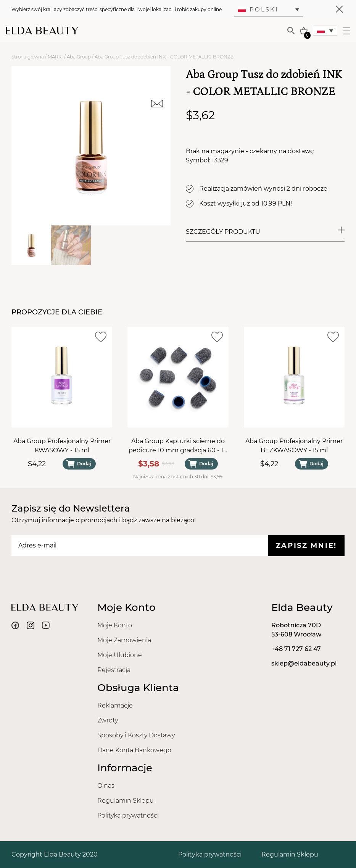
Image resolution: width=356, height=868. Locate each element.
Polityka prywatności (128, 815)
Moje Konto (115, 625)
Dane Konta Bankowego (134, 750)
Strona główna (28, 57)
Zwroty (108, 720)
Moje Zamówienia (124, 640)
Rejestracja (114, 670)
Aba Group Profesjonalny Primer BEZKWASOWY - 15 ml (294, 446)
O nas (106, 786)
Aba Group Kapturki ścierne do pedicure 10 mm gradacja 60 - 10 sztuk (178, 446)
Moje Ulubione (120, 655)
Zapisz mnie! (306, 546)
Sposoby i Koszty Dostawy (136, 735)
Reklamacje (115, 705)
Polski (258, 9)
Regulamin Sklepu (126, 801)
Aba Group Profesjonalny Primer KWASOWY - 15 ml (62, 446)
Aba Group (79, 57)
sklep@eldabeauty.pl (304, 663)
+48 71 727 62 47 (296, 649)
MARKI (55, 57)
